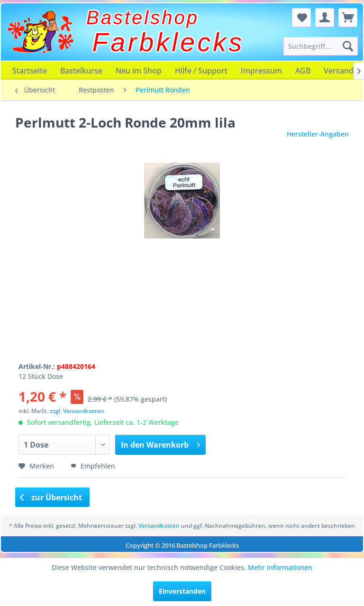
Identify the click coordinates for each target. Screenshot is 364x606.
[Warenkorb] (348, 18)
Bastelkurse (81, 71)
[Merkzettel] (301, 18)
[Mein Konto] (325, 18)
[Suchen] (348, 46)
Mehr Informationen (280, 567)
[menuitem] (321, 46)
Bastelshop (143, 18)
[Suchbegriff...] (321, 46)
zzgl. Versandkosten (77, 411)
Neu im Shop (139, 71)
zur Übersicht (51, 497)
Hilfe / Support (201, 71)
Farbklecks (168, 42)
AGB (303, 71)
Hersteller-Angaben (318, 134)
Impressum (261, 71)
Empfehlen (93, 466)
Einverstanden (182, 591)
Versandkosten (159, 526)
